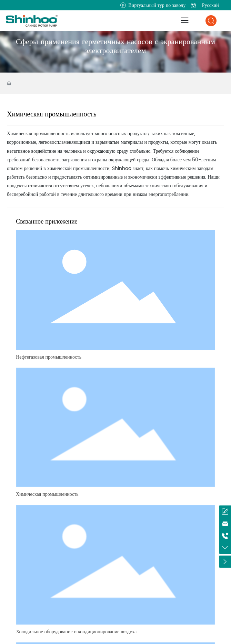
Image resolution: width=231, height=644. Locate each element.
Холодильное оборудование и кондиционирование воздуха (76, 632)
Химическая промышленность (47, 494)
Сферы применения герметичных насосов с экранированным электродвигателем (115, 50)
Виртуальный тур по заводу (153, 5)
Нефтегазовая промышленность (49, 357)
